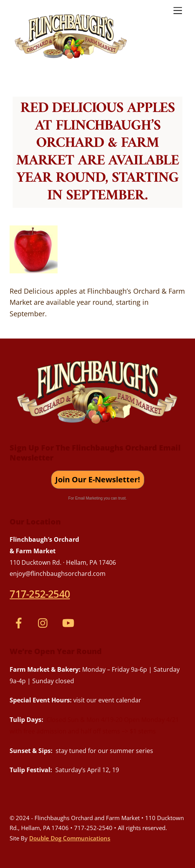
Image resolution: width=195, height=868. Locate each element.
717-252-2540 (40, 594)
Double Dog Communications (70, 838)
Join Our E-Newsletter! (98, 479)
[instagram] (45, 622)
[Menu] (178, 10)
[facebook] (20, 622)
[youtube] (69, 622)
